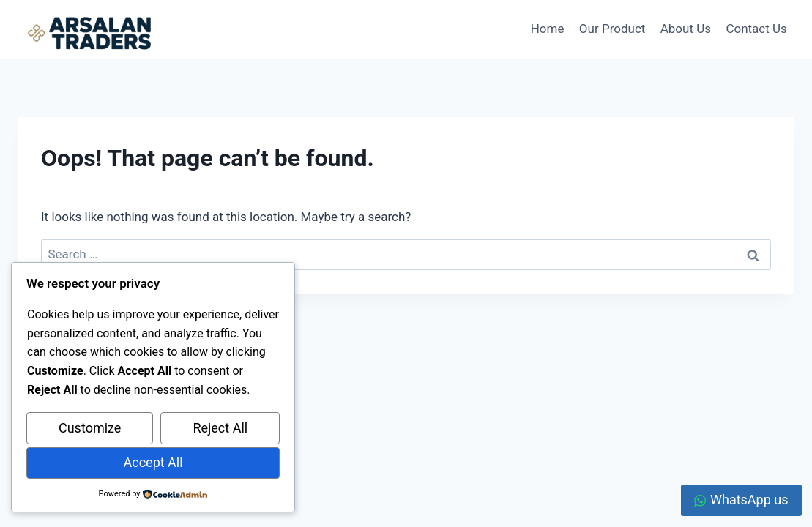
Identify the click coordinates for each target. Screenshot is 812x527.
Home (548, 29)
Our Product (612, 29)
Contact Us (756, 29)
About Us (686, 29)
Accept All (153, 462)
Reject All (220, 428)
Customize (90, 428)
